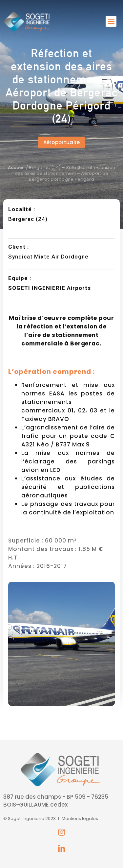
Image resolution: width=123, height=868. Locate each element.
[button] (111, 21)
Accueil (16, 167)
